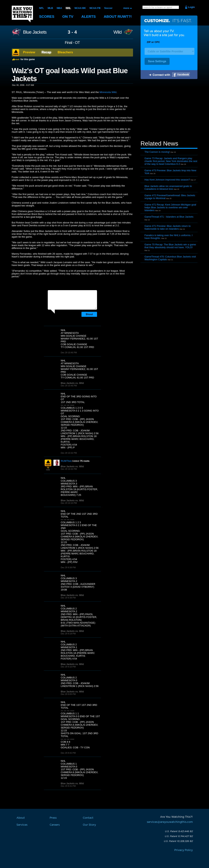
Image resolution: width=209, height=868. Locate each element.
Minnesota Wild (108, 92)
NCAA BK (80, 8)
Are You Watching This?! (22, 14)
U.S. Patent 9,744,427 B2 (179, 836)
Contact (88, 818)
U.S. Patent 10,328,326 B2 (178, 841)
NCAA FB (95, 8)
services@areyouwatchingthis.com (170, 822)
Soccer (108, 8)
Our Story (89, 825)
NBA (59, 8)
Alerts (88, 17)
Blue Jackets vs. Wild (72, 383)
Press (53, 818)
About (118, 17)
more (126, 8)
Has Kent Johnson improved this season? (167, 180)
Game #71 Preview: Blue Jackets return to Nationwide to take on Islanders (168, 227)
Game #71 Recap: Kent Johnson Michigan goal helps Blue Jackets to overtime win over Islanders (170, 207)
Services (22, 825)
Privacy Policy (184, 850)
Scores (47, 17)
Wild (118, 32)
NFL (42, 8)
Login (191, 7)
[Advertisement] (169, 110)
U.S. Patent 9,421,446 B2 (179, 831)
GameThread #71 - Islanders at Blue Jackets (169, 217)
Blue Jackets (35, 32)
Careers (55, 825)
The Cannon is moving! (157, 152)
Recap (46, 52)
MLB (50, 8)
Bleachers (65, 52)
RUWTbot (66, 461)
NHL (68, 8)
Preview (29, 52)
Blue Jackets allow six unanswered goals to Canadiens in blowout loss (168, 188)
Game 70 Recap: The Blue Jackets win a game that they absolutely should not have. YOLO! (170, 246)
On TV (68, 17)
